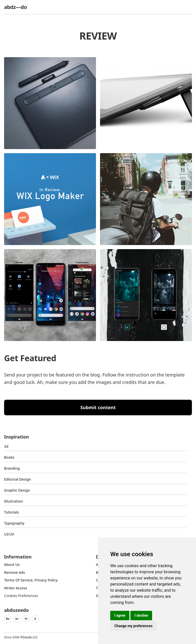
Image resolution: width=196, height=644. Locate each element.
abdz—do (15, 7)
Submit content (98, 407)
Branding (12, 468)
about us (12, 564)
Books (9, 457)
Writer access (16, 588)
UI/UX (9, 534)
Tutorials (11, 512)
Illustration (14, 501)
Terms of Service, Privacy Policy (31, 580)
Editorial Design (18, 479)
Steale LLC (30, 637)
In (17, 619)
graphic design (17, 490)
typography (14, 523)
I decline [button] (141, 615)
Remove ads (15, 572)
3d (6, 446)
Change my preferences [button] (133, 626)
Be (8, 619)
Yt (26, 619)
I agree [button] (120, 615)
